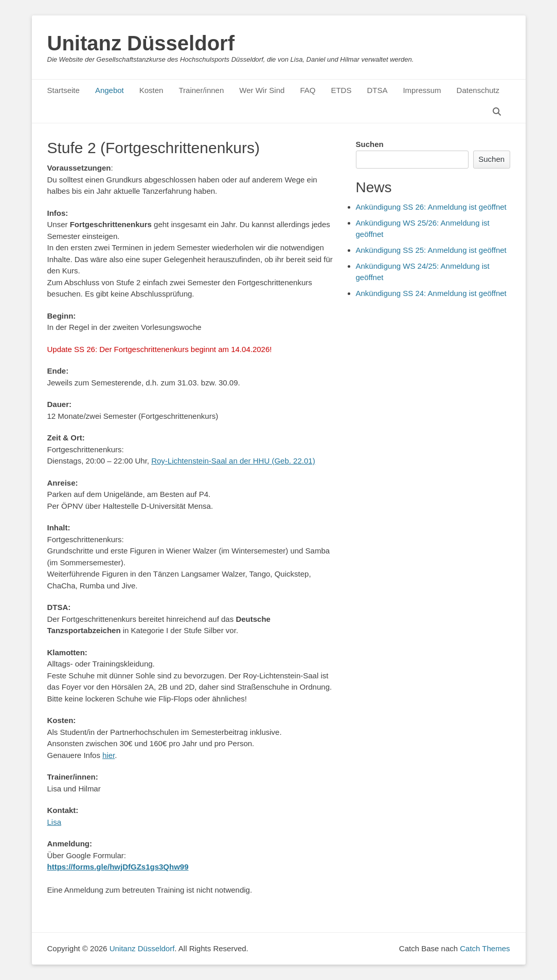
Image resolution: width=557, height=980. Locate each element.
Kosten (151, 90)
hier (109, 755)
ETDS (341, 90)
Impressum (422, 90)
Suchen (370, 144)
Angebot (110, 90)
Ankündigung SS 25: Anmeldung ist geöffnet (431, 250)
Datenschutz (478, 90)
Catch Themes (485, 948)
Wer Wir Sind (262, 90)
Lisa (55, 822)
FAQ (308, 90)
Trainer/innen (201, 90)
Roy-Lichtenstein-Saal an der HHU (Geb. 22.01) (233, 461)
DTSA (377, 90)
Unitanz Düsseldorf (141, 43)
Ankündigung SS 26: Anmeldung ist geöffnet (431, 207)
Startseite (64, 90)
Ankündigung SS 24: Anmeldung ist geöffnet (431, 293)
